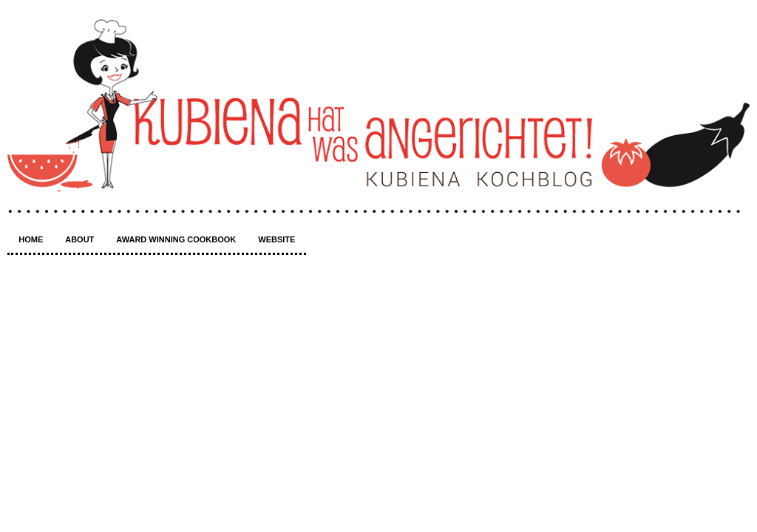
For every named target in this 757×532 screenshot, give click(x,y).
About (79, 239)
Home (31, 239)
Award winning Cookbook (176, 239)
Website (276, 239)
